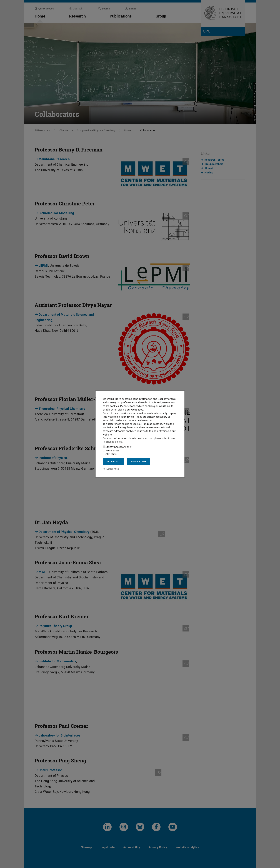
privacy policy (112, 442)
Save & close (139, 462)
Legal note (111, 469)
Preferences (111, 451)
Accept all (113, 462)
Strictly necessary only (117, 447)
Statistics (110, 454)
